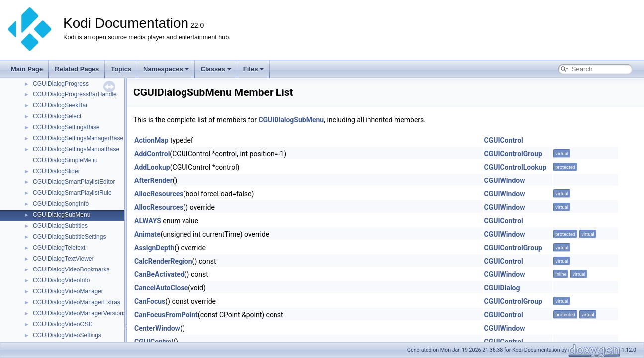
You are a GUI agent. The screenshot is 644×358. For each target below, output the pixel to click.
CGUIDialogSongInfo (61, 204)
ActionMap (151, 140)
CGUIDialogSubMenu (61, 215)
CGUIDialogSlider (56, 171)
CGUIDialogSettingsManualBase (76, 149)
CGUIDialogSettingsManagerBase (78, 138)
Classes (216, 69)
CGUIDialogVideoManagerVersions (80, 313)
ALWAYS (148, 221)
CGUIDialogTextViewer (63, 259)
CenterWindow (157, 328)
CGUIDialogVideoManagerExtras (77, 302)
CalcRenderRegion (163, 261)
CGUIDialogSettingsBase (66, 127)
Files (254, 69)
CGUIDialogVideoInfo (61, 280)
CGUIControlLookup (515, 167)
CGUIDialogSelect (57, 116)
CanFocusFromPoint (166, 315)
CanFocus (150, 301)
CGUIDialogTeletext (59, 248)
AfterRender (153, 180)
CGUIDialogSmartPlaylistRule (72, 193)
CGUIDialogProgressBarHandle (75, 94)
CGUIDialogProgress (61, 84)
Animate (147, 234)
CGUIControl (504, 140)
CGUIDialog (502, 288)
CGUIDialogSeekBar (60, 105)
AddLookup (152, 167)
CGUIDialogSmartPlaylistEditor (74, 182)
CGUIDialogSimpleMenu (65, 160)
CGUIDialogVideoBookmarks (71, 269)
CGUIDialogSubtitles (60, 226)
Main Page (27, 69)
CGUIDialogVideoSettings (67, 335)
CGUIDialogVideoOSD (63, 324)
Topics (121, 69)
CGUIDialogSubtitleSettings (69, 237)
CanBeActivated (159, 274)
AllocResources (159, 194)
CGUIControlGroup (513, 154)
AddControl (152, 154)
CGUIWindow (505, 180)
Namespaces (166, 69)
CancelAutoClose (161, 288)
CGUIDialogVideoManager (68, 291)
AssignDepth (154, 248)
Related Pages (77, 69)
